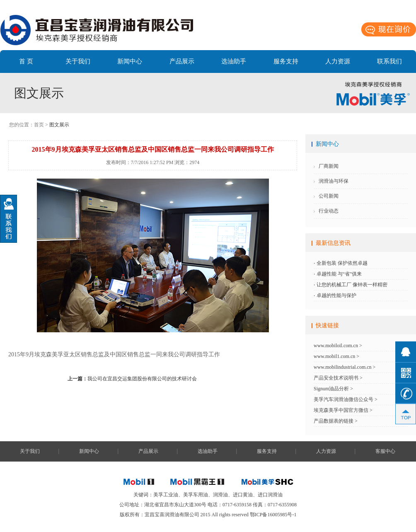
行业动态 (329, 211)
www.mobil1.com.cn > (336, 356)
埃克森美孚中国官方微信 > (343, 410)
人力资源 (338, 61)
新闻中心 (130, 61)
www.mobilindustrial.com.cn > (345, 367)
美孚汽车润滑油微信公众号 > (346, 399)
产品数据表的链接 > (336, 421)
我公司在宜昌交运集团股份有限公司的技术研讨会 (132, 379)
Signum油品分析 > (333, 389)
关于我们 (78, 61)
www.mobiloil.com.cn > (338, 346)
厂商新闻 (329, 166)
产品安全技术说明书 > (338, 378)
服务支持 (286, 61)
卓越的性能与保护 (336, 295)
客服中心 (385, 451)
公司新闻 (329, 196)
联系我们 (389, 61)
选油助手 (234, 61)
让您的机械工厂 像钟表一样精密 (352, 285)
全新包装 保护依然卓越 (342, 263)
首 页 (26, 61)
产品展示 (182, 61)
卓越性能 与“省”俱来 (339, 274)
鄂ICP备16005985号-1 (273, 515)
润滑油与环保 (334, 181)
